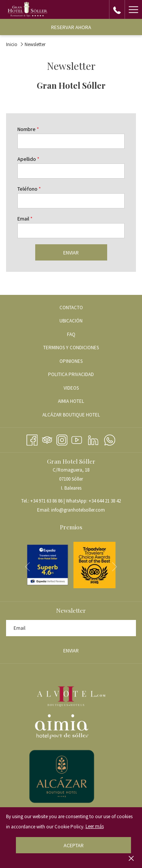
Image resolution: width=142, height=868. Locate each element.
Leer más (95, 826)
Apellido (28, 159)
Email (25, 219)
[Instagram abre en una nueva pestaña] (62, 439)
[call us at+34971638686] (117, 9)
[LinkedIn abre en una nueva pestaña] (93, 439)
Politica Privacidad (71, 374)
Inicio (12, 44)
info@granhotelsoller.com (78, 510)
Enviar (71, 253)
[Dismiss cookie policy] (131, 858)
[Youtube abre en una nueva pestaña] (77, 439)
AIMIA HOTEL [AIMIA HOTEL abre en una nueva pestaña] (80, 402)
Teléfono (29, 189)
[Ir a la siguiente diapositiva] (115, 567)
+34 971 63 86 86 (46, 501)
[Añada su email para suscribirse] (71, 628)
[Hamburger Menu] (133, 9)
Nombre (28, 129)
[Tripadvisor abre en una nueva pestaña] (47, 439)
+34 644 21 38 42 (105, 501)
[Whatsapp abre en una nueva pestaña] (110, 439)
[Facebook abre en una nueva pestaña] (32, 439)
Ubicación (71, 321)
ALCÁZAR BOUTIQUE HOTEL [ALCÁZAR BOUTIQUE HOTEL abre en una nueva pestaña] (80, 415)
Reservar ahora (71, 27)
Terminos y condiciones (71, 348)
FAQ (71, 334)
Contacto (71, 308)
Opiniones (71, 361)
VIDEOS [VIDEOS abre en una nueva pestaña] (80, 389)
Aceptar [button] (74, 845)
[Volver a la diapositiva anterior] (27, 567)
